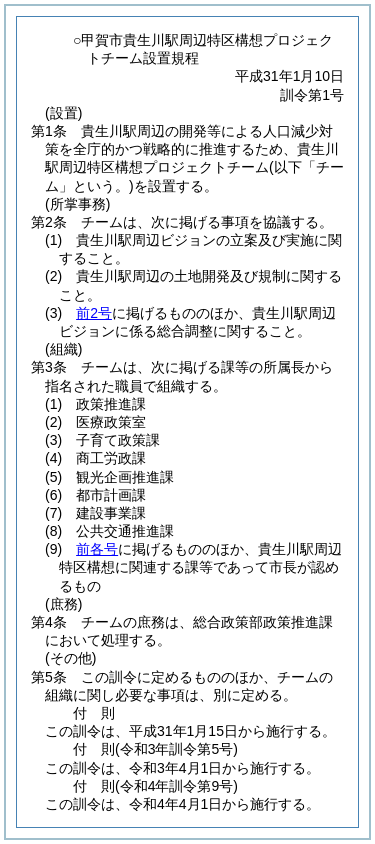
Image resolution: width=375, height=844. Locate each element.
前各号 (97, 549)
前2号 (94, 313)
